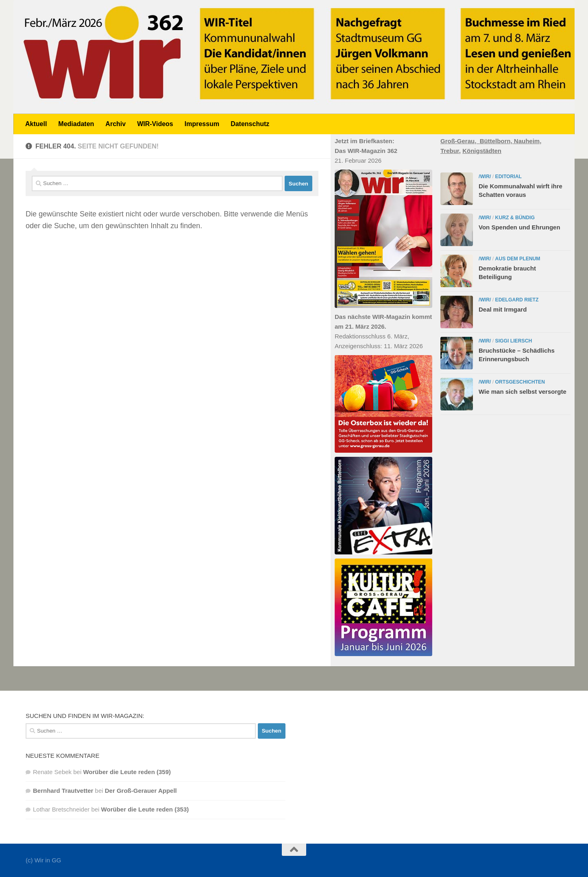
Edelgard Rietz (517, 300)
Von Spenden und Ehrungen (519, 227)
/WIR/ (485, 177)
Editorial (509, 177)
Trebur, (451, 151)
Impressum (202, 124)
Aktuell (36, 124)
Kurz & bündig (515, 218)
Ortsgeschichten (520, 382)
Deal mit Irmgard (503, 309)
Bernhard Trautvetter (63, 791)
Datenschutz (250, 124)
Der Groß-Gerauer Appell (141, 791)
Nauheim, (528, 141)
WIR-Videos (155, 124)
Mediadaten (76, 124)
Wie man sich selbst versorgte (523, 392)
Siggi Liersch (514, 341)
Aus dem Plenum (518, 259)
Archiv (115, 124)
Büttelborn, (497, 141)
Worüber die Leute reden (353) (145, 809)
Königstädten (482, 151)
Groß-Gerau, (460, 141)
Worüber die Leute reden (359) (127, 772)
